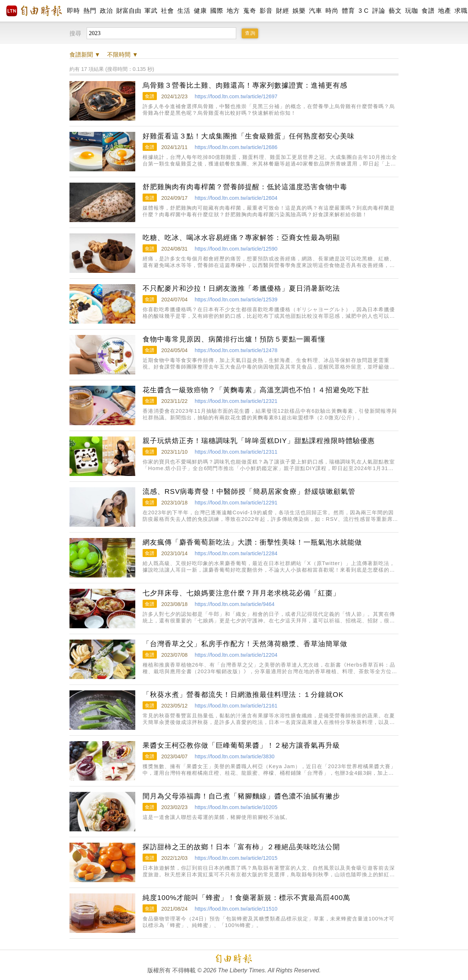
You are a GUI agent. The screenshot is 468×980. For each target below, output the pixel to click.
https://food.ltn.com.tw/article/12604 (236, 198)
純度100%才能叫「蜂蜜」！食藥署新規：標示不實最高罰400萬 (246, 898)
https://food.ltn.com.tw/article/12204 (236, 655)
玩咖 (412, 11)
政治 (106, 11)
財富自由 (129, 11)
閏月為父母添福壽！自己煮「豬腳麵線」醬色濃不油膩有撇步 (241, 796)
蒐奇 (250, 11)
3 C (363, 11)
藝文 (395, 11)
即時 (73, 11)
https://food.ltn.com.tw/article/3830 (234, 756)
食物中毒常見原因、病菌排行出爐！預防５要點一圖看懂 (234, 339)
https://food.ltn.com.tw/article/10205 (236, 807)
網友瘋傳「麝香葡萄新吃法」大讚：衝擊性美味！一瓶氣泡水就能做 (252, 542)
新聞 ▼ (85, 55)
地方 (233, 11)
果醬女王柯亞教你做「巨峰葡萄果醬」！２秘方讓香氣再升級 (241, 745)
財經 (282, 11)
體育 (348, 11)
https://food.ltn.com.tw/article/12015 (236, 858)
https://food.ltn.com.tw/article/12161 (236, 706)
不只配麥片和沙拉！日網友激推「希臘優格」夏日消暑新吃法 (241, 288)
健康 (200, 11)
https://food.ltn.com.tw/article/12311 (236, 452)
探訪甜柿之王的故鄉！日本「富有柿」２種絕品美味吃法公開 (241, 847)
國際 (217, 11)
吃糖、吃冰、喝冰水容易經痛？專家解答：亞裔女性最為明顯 (241, 238)
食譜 (428, 11)
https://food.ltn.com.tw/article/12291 (236, 503)
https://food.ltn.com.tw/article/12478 (236, 350)
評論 (379, 11)
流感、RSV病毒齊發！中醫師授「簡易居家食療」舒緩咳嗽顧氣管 (249, 491)
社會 (167, 11)
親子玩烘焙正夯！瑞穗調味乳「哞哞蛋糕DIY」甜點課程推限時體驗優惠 (259, 441)
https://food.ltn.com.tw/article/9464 (234, 604)
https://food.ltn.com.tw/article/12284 (236, 553)
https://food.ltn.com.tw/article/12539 (236, 300)
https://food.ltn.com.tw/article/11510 (236, 909)
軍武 (151, 11)
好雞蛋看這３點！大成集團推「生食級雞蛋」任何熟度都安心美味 (249, 136)
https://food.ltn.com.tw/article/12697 (236, 96)
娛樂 (299, 11)
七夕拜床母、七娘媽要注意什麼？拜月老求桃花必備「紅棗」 (241, 593)
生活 (184, 11)
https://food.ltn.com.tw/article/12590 (236, 249)
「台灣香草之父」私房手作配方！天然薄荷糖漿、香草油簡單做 (245, 644)
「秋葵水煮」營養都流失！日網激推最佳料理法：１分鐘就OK (243, 695)
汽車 (315, 11)
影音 (266, 11)
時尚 (332, 11)
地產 (444, 11)
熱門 (90, 11)
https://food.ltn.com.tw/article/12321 (236, 401)
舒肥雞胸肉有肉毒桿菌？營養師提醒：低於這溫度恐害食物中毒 (245, 187)
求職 (461, 11)
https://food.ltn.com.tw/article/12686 (236, 147)
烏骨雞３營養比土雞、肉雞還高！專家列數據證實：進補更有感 (245, 85)
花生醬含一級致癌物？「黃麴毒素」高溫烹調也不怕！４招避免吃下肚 (256, 390)
